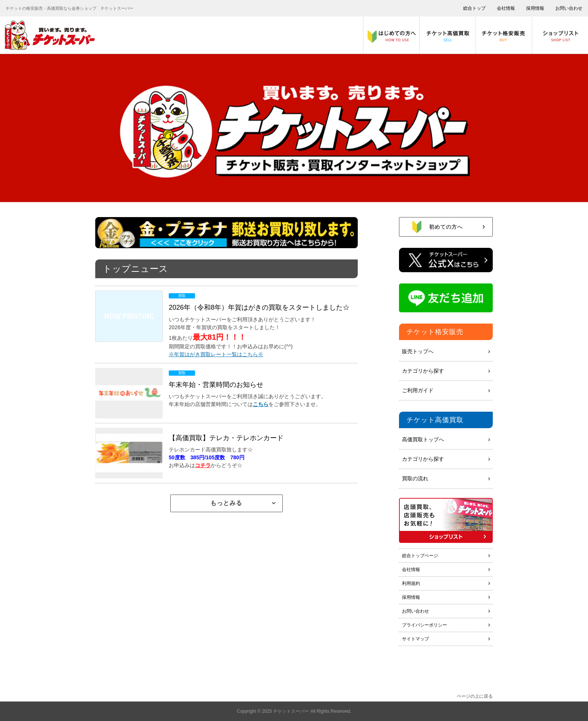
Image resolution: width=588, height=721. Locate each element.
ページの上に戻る (475, 696)
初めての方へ (457, 227)
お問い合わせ (569, 8)
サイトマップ (415, 639)
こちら (261, 404)
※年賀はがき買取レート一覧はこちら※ (216, 354)
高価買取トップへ (423, 439)
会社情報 (506, 8)
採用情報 (535, 8)
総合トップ (474, 8)
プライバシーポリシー (424, 625)
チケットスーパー (292, 711)
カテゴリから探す (423, 371)
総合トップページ (420, 556)
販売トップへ (418, 351)
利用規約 (411, 583)
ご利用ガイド (418, 390)
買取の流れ (415, 478)
